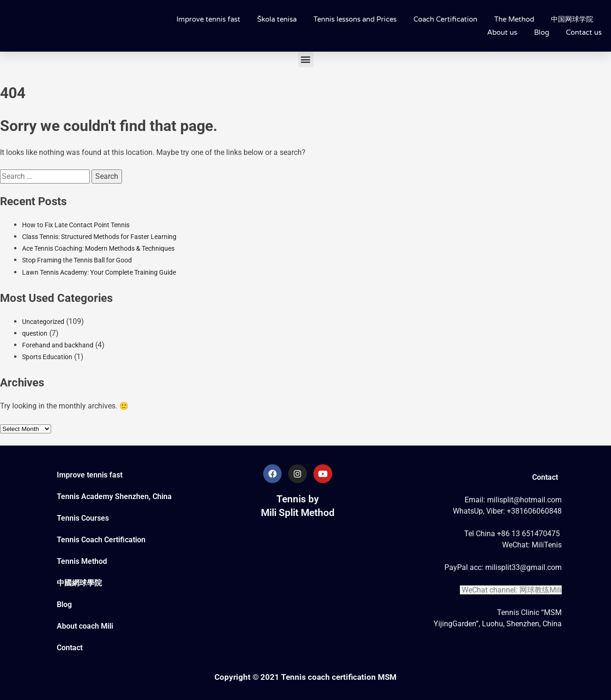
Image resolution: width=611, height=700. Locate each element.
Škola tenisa (277, 19)
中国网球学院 (572, 19)
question (35, 333)
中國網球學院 (79, 583)
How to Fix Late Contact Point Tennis (76, 225)
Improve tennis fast (208, 19)
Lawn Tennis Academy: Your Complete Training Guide (99, 272)
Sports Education (47, 357)
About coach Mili (85, 626)
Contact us (584, 32)
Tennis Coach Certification (101, 540)
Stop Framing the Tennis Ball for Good (77, 260)
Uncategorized (43, 322)
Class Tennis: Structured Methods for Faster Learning (99, 237)
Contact (70, 648)
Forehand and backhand (58, 345)
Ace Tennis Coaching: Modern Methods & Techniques (98, 248)
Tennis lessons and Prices (355, 19)
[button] (306, 59)
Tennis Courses (83, 518)
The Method (514, 19)
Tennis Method (82, 561)
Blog (542, 32)
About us (502, 32)
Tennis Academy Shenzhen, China (114, 496)
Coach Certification (445, 19)
